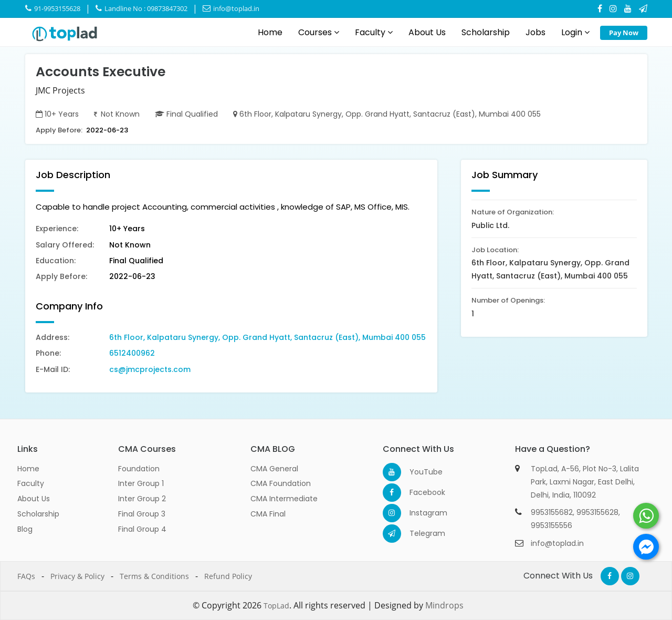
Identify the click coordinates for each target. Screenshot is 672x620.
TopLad (276, 606)
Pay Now (624, 33)
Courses (319, 32)
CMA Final (268, 514)
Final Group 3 (142, 514)
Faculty (374, 32)
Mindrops (444, 605)
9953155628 (597, 512)
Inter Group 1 (141, 483)
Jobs (535, 32)
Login (575, 32)
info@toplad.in (231, 8)
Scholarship (486, 32)
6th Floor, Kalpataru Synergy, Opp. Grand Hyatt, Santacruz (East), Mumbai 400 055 (267, 337)
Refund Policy (228, 576)
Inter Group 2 (142, 499)
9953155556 (552, 525)
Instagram (419, 513)
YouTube (419, 472)
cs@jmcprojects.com (150, 369)
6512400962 (132, 353)
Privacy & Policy (77, 576)
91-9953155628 (53, 8)
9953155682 (552, 512)
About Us (427, 32)
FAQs (26, 576)
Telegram (419, 533)
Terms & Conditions (154, 576)
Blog (25, 529)
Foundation (139, 469)
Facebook (419, 492)
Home (270, 32)
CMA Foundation (281, 483)
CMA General (274, 469)
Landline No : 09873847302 (141, 8)
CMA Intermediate (284, 499)
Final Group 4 (142, 529)
